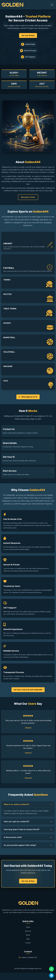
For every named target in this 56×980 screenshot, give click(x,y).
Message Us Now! (28, 197)
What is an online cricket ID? (17, 804)
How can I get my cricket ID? (17, 822)
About (28, 935)
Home (28, 927)
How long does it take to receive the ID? (22, 829)
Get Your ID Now (28, 35)
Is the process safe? (13, 837)
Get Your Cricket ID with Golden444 (28, 690)
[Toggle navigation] (52, 5)
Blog (28, 939)
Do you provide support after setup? (20, 845)
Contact (28, 943)
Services (28, 931)
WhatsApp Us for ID (28, 397)
